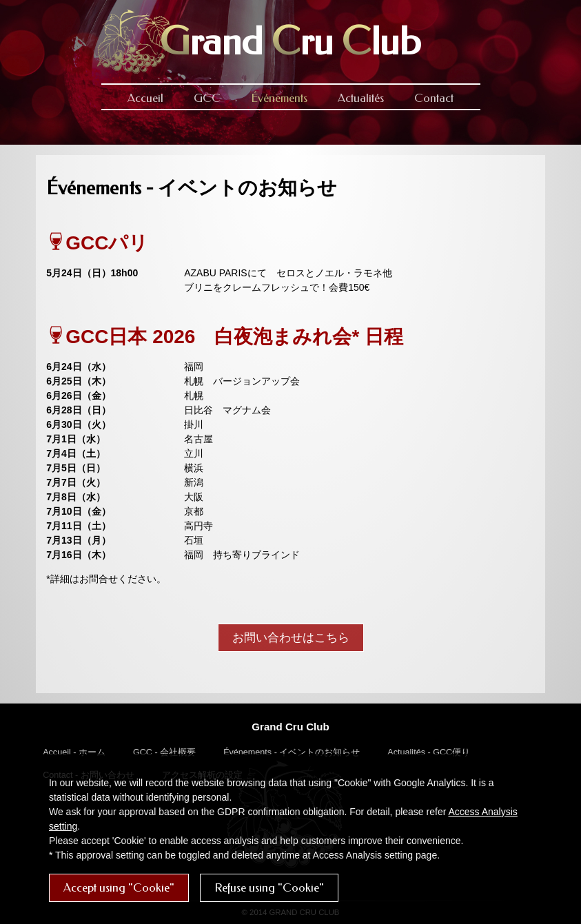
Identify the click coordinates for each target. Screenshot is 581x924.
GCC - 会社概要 (164, 752)
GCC (207, 98)
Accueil (145, 98)
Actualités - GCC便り (429, 752)
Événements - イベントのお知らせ (292, 752)
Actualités (361, 98)
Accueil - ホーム (74, 752)
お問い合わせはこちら (291, 638)
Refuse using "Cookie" (269, 888)
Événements (279, 98)
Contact (434, 98)
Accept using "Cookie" (119, 888)
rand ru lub (290, 42)
